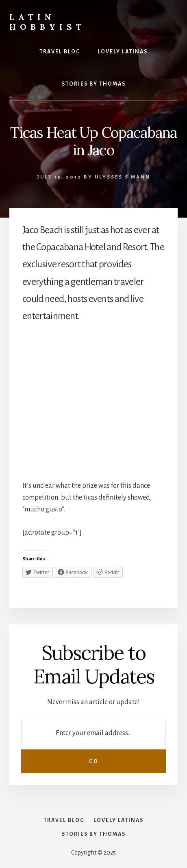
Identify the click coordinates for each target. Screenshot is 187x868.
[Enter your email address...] (93, 733)
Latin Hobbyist (47, 22)
